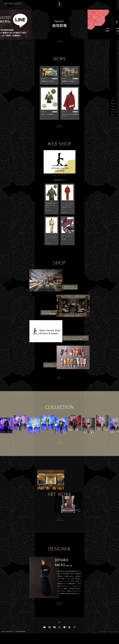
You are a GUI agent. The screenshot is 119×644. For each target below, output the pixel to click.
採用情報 (21, 642)
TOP (113, 98)
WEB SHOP (113, 105)
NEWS (113, 101)
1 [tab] (58, 41)
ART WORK (113, 115)
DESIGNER (113, 118)
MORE (60, 126)
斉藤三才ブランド (15, 642)
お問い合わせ (4, 642)
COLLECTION (113, 111)
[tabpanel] (59, 25)
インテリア (43, 493)
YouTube (55, 79)
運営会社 (9, 642)
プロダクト (76, 519)
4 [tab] (61, 41)
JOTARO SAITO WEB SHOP (60, 163)
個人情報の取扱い (27, 642)
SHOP (113, 108)
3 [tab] (60, 41)
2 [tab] (59, 41)
